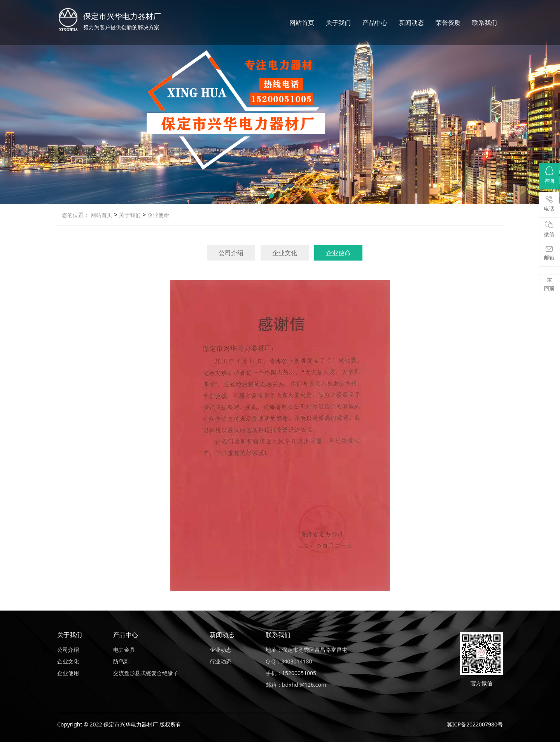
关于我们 (338, 23)
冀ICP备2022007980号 (475, 724)
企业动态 (220, 650)
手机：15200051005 (291, 673)
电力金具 (124, 650)
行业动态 (220, 661)
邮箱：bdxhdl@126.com (296, 685)
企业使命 (157, 215)
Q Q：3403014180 (289, 661)
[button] (271, 196)
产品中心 (375, 23)
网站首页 (302, 23)
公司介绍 (231, 253)
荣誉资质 (448, 23)
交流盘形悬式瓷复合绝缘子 (146, 673)
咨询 (549, 175)
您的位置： (75, 215)
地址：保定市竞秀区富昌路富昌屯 (306, 650)
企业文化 (285, 253)
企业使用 (68, 673)
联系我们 (485, 23)
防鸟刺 (121, 661)
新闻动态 (411, 23)
